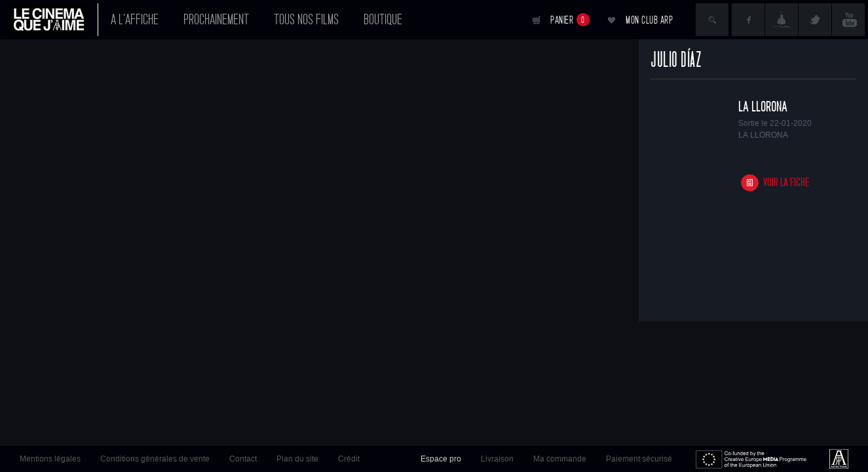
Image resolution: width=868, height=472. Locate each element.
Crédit (349, 459)
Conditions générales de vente (155, 459)
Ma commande (560, 459)
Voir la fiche (786, 183)
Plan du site (297, 459)
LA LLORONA (763, 107)
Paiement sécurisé (639, 459)
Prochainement (216, 20)
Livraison (497, 459)
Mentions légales (50, 459)
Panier (570, 20)
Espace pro (441, 459)
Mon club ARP (649, 20)
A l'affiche (135, 20)
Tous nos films (306, 20)
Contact (243, 459)
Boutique (383, 20)
